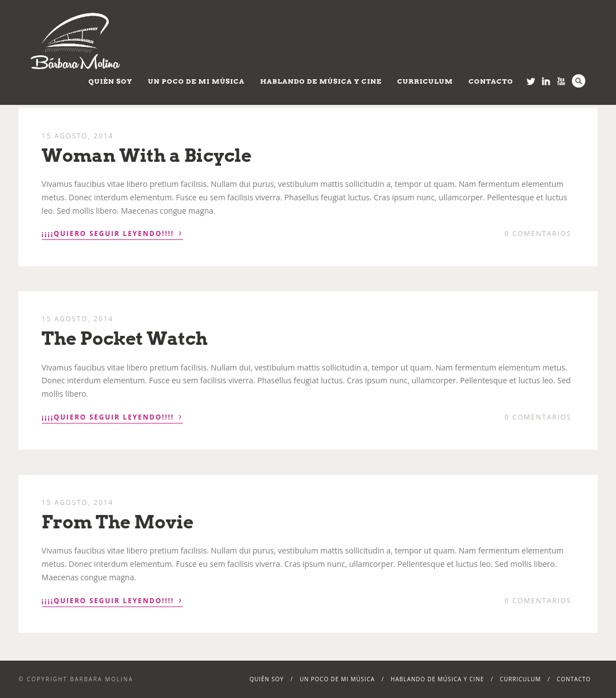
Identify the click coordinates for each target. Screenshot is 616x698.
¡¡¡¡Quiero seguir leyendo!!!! (112, 233)
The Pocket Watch (125, 338)
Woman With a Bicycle (147, 155)
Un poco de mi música (196, 81)
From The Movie (118, 522)
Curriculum (425, 81)
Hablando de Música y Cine (321, 81)
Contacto (491, 81)
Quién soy (111, 81)
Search (579, 81)
